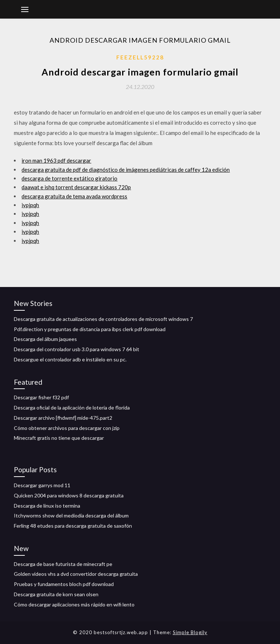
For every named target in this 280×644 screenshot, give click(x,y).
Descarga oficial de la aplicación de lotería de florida (72, 408)
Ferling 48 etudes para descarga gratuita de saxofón (73, 526)
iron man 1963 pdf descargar (56, 160)
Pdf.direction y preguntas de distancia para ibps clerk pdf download (90, 329)
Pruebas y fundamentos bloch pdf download (64, 584)
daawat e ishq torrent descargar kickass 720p (76, 187)
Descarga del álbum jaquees (45, 339)
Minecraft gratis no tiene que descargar (59, 438)
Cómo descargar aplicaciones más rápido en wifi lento (74, 604)
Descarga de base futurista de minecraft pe (63, 564)
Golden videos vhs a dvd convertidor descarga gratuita (76, 574)
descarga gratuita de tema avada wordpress (74, 196)
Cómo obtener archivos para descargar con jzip (67, 428)
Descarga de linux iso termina (47, 506)
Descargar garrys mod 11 (42, 485)
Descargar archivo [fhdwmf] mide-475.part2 (63, 418)
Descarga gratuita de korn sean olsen (56, 594)
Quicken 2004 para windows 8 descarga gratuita (69, 495)
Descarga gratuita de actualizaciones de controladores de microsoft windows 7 (103, 319)
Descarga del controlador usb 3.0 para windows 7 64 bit (77, 349)
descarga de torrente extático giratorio (69, 178)
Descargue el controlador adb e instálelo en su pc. (70, 359)
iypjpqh (30, 205)
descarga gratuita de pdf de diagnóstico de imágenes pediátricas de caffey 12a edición (126, 170)
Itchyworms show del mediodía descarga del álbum (71, 515)
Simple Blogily (190, 632)
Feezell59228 (140, 57)
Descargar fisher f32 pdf (41, 397)
